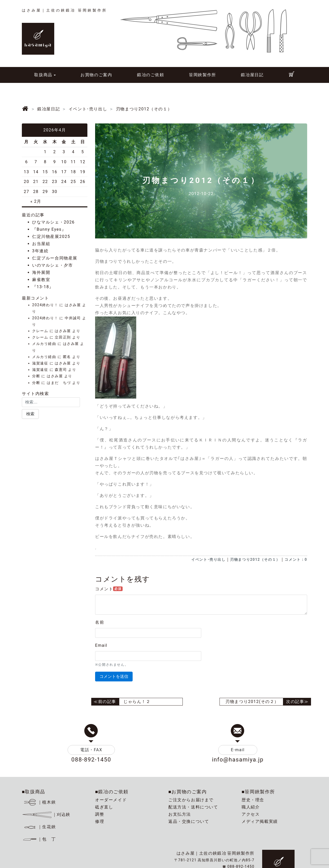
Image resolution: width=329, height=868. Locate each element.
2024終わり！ (45, 305)
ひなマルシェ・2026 (53, 222)
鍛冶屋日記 (252, 75)
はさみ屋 (73, 305)
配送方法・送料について (193, 807)
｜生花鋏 (40, 827)
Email (101, 645)
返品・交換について (189, 821)
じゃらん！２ (137, 702)
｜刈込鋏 (46, 814)
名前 (100, 622)
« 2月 (36, 201)
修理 (100, 821)
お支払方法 (180, 814)
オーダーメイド (111, 800)
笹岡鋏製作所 (203, 75)
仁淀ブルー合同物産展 (55, 258)
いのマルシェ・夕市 (52, 265)
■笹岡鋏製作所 (258, 792)
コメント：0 (296, 560)
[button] (30, 414)
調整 (100, 814)
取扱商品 (43, 75)
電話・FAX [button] (91, 750)
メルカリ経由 (44, 344)
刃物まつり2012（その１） (255, 560)
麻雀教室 (41, 280)
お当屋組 (41, 244)
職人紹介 (251, 807)
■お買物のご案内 (188, 792)
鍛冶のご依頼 (151, 75)
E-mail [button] (238, 750)
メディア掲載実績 (260, 821)
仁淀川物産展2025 (51, 237)
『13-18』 (43, 287)
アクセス (251, 814)
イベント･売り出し (208, 560)
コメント (109, 589)
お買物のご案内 (96, 75)
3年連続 (40, 251)
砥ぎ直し (104, 807)
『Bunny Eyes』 (49, 229)
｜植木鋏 (40, 802)
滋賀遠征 (40, 363)
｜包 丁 (39, 839)
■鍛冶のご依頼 (112, 792)
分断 (36, 376)
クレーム (40, 331)
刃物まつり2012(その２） (252, 702)
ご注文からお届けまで (191, 800)
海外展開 (41, 272)
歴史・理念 (253, 800)
